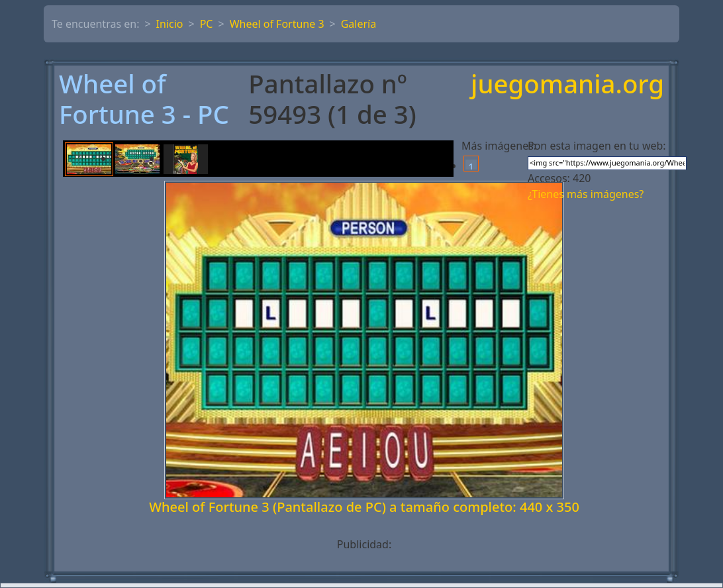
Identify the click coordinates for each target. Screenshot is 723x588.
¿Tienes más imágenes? (586, 194)
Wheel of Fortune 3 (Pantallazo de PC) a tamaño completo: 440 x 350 (364, 507)
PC (207, 24)
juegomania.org (567, 84)
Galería (359, 24)
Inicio (170, 24)
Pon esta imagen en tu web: (597, 146)
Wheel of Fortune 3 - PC (144, 99)
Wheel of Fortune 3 (277, 24)
